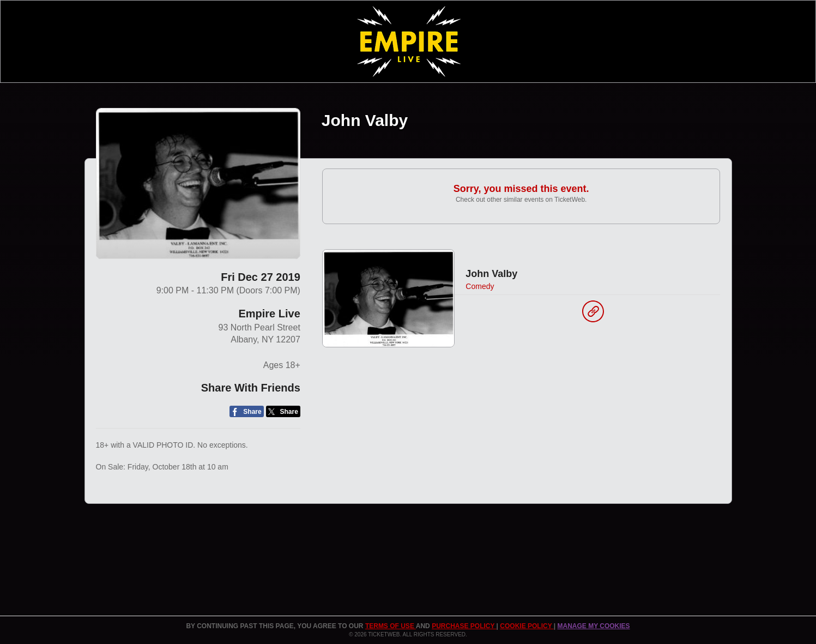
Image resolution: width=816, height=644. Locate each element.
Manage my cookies (593, 626)
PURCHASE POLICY (464, 626)
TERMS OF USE (391, 626)
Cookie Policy (527, 626)
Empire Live (269, 314)
